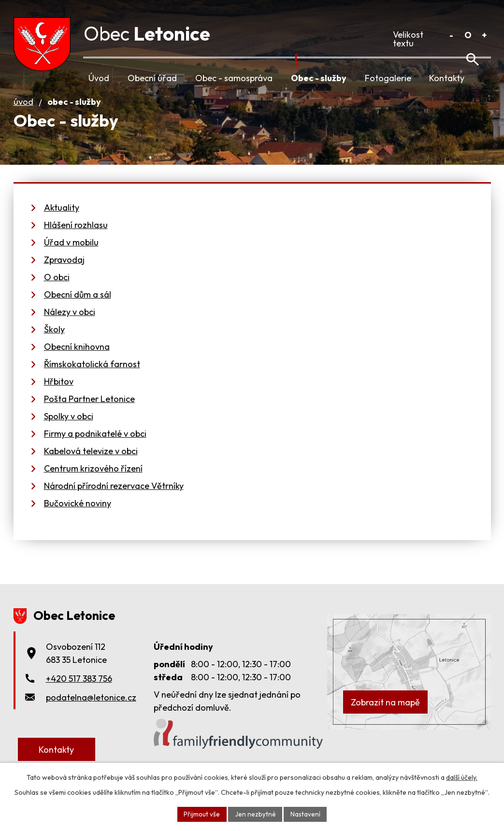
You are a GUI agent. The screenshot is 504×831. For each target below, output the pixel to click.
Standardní (468, 35)
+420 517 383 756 (79, 692)
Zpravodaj (64, 273)
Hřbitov (59, 395)
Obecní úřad (152, 78)
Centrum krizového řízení (93, 482)
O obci (57, 291)
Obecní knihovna (77, 360)
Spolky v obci (69, 430)
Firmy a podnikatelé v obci (95, 447)
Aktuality (62, 221)
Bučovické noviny (78, 517)
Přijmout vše (202, 814)
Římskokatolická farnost (92, 378)
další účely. (462, 777)
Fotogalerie (388, 78)
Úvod (99, 78)
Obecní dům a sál (78, 308)
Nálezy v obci (70, 325)
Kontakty (447, 78)
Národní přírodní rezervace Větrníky (114, 499)
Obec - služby (319, 78)
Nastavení (306, 814)
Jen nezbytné (255, 814)
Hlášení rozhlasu (76, 238)
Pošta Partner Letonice (89, 412)
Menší (452, 35)
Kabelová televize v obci (91, 465)
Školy (54, 343)
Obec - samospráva (234, 78)
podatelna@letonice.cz (91, 711)
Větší (484, 35)
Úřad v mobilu (71, 256)
